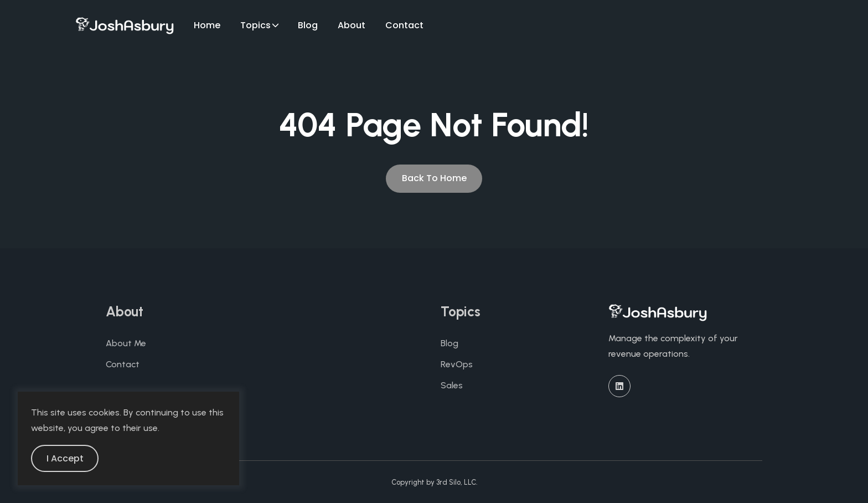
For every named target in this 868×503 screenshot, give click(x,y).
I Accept (65, 458)
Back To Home (434, 178)
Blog (308, 25)
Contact (404, 25)
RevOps (457, 364)
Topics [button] (255, 25)
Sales (452, 385)
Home (207, 25)
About (352, 25)
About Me (126, 343)
